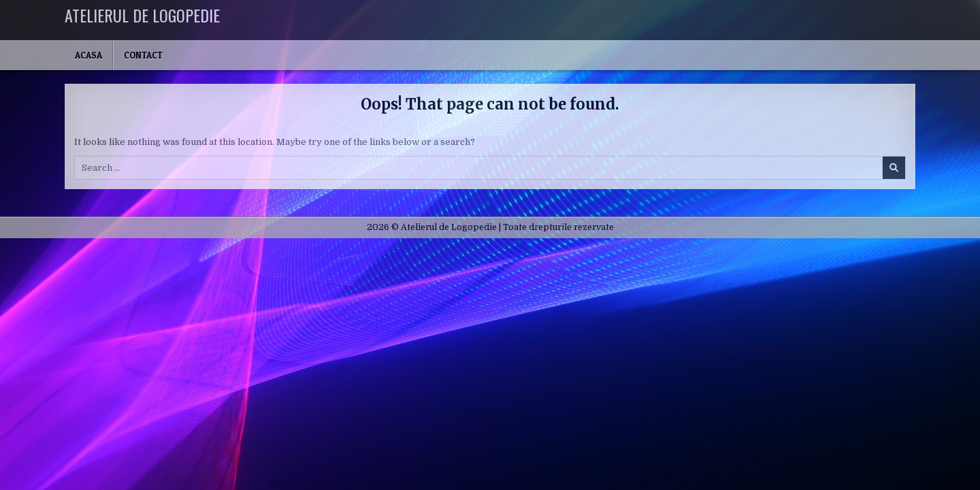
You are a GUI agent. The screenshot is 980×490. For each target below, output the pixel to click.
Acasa (88, 55)
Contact (143, 55)
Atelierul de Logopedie (142, 15)
